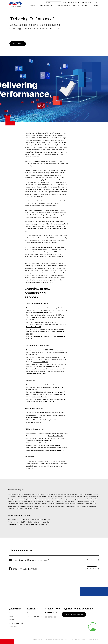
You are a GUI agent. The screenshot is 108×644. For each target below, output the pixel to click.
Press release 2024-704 (34, 418)
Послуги (76, 6)
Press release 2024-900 (38, 374)
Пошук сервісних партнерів (71, 2)
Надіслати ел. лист (33, 613)
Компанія (85, 6)
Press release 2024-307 (40, 397)
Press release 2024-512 (41, 362)
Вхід (97, 2)
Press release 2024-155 (56, 436)
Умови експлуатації (46, 6)
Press (96, 6)
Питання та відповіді (16, 623)
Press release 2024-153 (53, 445)
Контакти (90, 2)
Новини (12, 613)
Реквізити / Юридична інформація (56, 640)
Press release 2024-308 (46, 402)
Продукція (33, 6)
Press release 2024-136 (57, 450)
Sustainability (13, 626)
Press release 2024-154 (45, 441)
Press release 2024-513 (34, 327)
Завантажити (16, 44)
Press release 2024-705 (34, 422)
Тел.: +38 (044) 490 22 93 (35, 616)
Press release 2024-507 (57, 329)
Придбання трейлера (63, 6)
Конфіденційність (37, 640)
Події (11, 616)
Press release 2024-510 (45, 313)
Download (91, 560)
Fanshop (12, 620)
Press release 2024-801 (53, 367)
